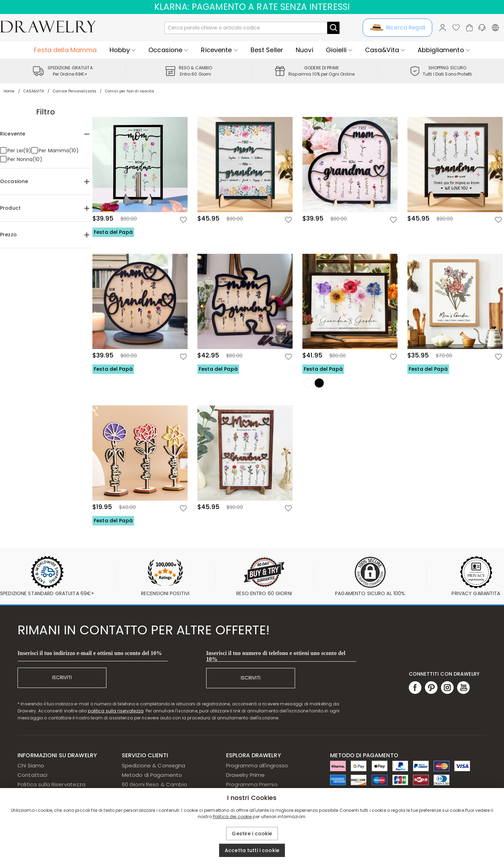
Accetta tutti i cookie (252, 850)
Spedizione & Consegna (154, 765)
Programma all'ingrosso (257, 765)
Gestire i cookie (252, 834)
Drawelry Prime (246, 775)
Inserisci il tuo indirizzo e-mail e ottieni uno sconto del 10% (90, 653)
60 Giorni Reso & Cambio (155, 784)
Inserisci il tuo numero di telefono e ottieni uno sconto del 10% (276, 656)
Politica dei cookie (232, 817)
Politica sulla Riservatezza (52, 784)
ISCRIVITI (62, 678)
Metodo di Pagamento (152, 775)
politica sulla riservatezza (116, 711)
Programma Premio (252, 784)
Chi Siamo (31, 765)
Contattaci (32, 775)
